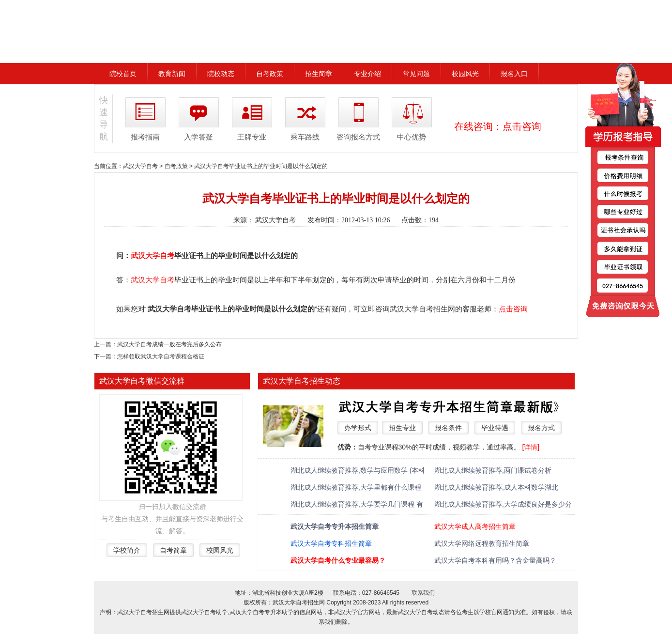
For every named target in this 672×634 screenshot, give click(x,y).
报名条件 (448, 428)
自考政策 (270, 74)
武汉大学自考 (140, 166)
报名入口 (514, 74)
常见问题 (416, 74)
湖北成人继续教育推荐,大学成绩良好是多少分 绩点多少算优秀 (503, 505)
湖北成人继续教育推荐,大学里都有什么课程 (356, 487)
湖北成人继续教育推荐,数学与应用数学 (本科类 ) (358, 471)
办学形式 (358, 428)
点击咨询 (522, 126)
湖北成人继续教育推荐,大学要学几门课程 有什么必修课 (357, 505)
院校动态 (221, 74)
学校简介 (127, 550)
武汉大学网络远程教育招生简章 (482, 543)
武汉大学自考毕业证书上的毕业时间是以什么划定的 (261, 166)
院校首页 (123, 74)
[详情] (531, 447)
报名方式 (541, 428)
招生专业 (402, 428)
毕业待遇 (495, 428)
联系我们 (423, 593)
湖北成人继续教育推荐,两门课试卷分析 (493, 470)
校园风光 (465, 74)
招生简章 (319, 74)
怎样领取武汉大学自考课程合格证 (161, 356)
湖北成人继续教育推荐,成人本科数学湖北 (496, 487)
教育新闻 (172, 74)
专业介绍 (367, 74)
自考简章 (173, 550)
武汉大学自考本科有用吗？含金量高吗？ (495, 560)
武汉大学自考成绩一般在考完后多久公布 (169, 344)
